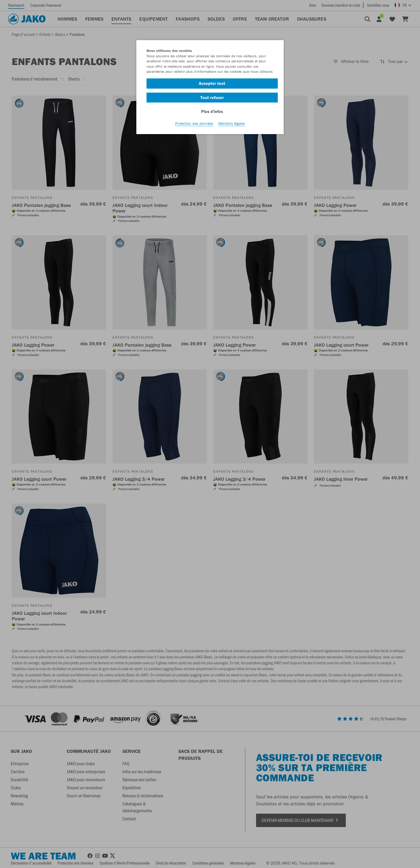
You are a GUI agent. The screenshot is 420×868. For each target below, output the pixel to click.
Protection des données (194, 123)
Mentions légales (232, 123)
